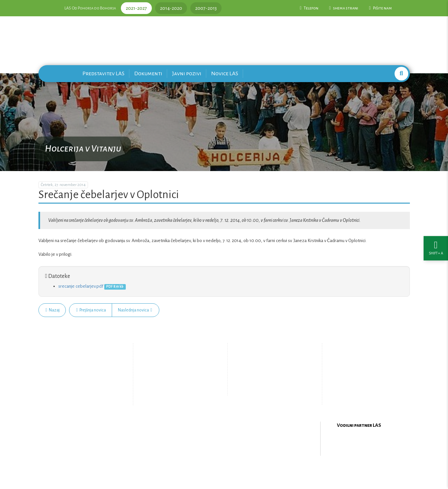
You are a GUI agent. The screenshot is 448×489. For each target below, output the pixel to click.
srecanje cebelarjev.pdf (81, 286)
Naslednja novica (135, 310)
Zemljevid (171, 394)
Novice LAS (225, 73)
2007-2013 (206, 8)
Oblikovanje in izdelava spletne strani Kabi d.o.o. (224, 472)
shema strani (344, 8)
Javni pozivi (187, 73)
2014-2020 (171, 8)
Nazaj (53, 310)
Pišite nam (380, 8)
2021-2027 (136, 8)
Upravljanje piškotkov (269, 388)
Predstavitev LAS (103, 73)
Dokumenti (148, 73)
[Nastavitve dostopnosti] (436, 244)
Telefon (309, 8)
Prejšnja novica (91, 310)
